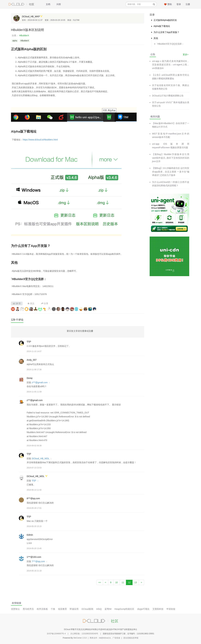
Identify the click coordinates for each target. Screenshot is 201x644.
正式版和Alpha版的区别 (165, 20)
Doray (30, 378)
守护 (29, 342)
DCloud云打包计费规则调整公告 (168, 96)
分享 (45, 303)
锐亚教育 (62, 609)
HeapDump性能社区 (124, 609)
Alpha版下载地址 (162, 26)
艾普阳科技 (158, 609)
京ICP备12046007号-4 (56, 634)
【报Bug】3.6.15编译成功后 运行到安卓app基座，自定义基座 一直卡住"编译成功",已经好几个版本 (171, 172)
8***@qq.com (33, 498)
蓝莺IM (108, 609)
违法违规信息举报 (131, 638)
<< (100, 582)
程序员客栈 (42, 609)
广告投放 (116, 638)
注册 (188, 4)
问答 (59, 4)
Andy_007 (32, 360)
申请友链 (171, 609)
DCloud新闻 (87, 609)
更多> (186, 55)
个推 (53, 609)
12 (129, 582)
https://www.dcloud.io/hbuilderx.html (40, 140)
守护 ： (35, 481)
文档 (48, 4)
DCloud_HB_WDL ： (42, 458)
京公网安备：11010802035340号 (84, 634)
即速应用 (74, 609)
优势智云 (15, 609)
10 (117, 582)
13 (136, 582)
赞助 (170, 4)
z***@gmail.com (35, 400)
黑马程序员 (28, 609)
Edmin (30, 535)
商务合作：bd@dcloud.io (100, 638)
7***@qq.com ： (40, 561)
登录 (179, 4)
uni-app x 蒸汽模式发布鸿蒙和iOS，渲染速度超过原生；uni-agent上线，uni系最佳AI (171, 65)
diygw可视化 (143, 609)
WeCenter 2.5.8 (80, 638)
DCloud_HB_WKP (31, 16)
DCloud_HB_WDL (35, 476)
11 (123, 582)
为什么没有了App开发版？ (167, 32)
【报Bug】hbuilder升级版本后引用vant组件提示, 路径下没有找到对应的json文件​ (171, 158)
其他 (156, 38)
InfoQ (99, 609)
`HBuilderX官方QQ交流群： (170, 44)
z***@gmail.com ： (41, 382)
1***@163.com (34, 557)
